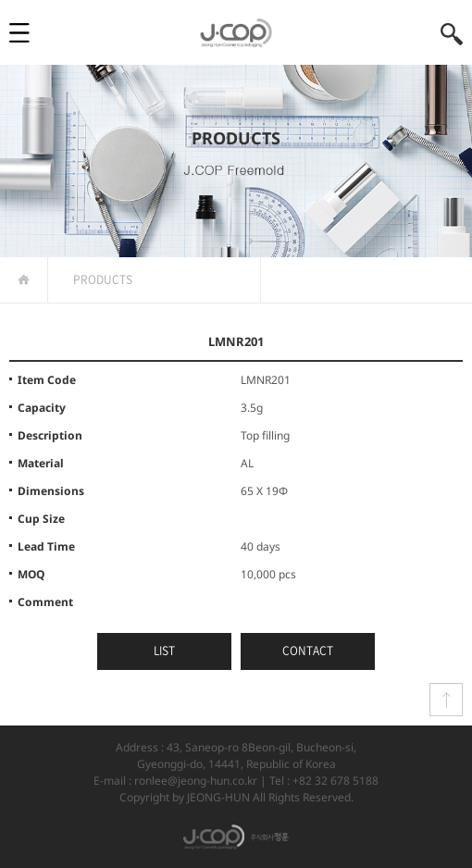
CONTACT (308, 651)
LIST (164, 651)
